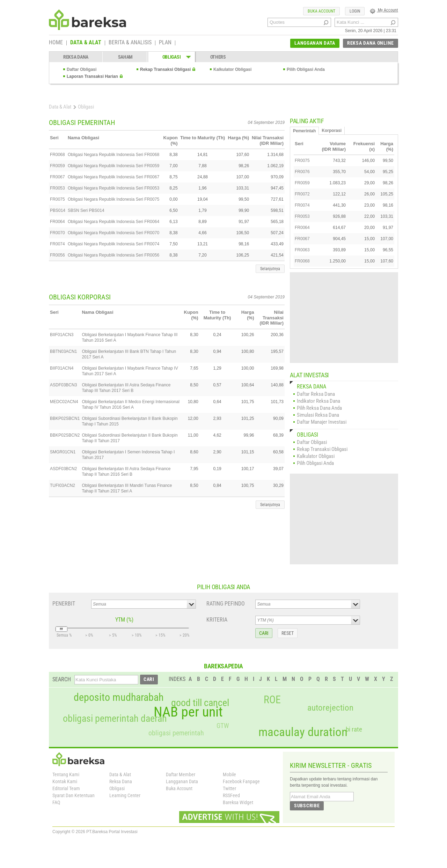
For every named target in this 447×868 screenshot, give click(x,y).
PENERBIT (64, 604)
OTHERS (218, 57)
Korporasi (332, 131)
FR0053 (57, 188)
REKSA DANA (76, 57)
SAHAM (126, 57)
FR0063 (302, 250)
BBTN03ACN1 (63, 351)
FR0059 (57, 166)
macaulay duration (303, 732)
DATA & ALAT (86, 43)
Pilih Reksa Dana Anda (319, 408)
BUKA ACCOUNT (321, 11)
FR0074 (57, 244)
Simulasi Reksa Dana (318, 415)
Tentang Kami (66, 774)
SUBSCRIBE (307, 806)
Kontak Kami (65, 781)
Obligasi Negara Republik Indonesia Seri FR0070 (113, 233)
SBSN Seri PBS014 (86, 210)
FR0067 (57, 177)
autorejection (330, 708)
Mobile (229, 774)
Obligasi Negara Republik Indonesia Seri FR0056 (113, 255)
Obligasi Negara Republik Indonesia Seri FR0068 (113, 155)
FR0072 (302, 194)
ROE (272, 700)
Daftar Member (181, 774)
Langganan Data (182, 781)
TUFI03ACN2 (63, 485)
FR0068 (57, 155)
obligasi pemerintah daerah (115, 719)
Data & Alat (60, 107)
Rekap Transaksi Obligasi (165, 69)
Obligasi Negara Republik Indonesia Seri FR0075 (113, 199)
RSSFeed (231, 795)
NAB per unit (188, 712)
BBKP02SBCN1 (65, 418)
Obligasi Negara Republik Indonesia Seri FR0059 (113, 166)
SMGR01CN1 (63, 452)
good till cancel (200, 703)
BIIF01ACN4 (62, 368)
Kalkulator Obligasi (232, 69)
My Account (384, 10)
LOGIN (355, 11)
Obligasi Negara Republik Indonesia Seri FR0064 (113, 222)
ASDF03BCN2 (63, 469)
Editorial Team (66, 788)
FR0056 (57, 255)
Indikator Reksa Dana (318, 401)
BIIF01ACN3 (62, 335)
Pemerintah (304, 131)
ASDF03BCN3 (63, 385)
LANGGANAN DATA (315, 43)
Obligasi (117, 788)
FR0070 (57, 233)
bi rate (354, 729)
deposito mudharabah (119, 697)
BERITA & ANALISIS (130, 43)
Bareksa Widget (238, 802)
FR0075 (57, 199)
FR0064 (57, 222)
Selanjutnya (270, 269)
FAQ (56, 802)
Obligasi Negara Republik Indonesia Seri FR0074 (113, 244)
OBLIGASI (172, 57)
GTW (223, 726)
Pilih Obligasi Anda (306, 69)
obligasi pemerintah (176, 733)
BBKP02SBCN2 (65, 435)
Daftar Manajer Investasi (322, 422)
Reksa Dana (121, 781)
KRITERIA (217, 620)
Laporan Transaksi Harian (92, 76)
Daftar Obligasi (82, 69)
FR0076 (302, 172)
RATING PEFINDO (226, 604)
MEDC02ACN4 (64, 402)
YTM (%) (124, 620)
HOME (56, 43)
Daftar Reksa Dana (316, 394)
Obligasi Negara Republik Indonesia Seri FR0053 (113, 188)
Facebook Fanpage (241, 781)
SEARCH (62, 679)
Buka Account (179, 788)
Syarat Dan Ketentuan (74, 795)
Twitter (229, 788)
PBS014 (58, 210)
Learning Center (125, 795)
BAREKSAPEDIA (223, 666)
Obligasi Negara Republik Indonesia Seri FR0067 (113, 177)
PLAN (165, 43)
